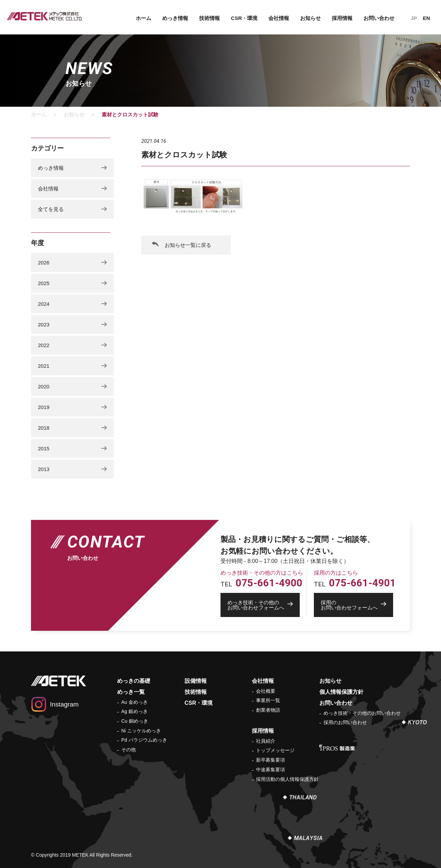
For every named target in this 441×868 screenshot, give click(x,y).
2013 (44, 469)
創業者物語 (268, 710)
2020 (44, 386)
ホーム (143, 18)
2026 (44, 263)
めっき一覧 (131, 692)
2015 (44, 448)
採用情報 (342, 18)
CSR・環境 (244, 18)
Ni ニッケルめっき (141, 731)
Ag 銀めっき (135, 711)
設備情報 (196, 681)
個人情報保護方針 (341, 692)
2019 (44, 407)
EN (426, 18)
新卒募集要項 (270, 760)
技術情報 (209, 18)
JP (414, 18)
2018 (44, 428)
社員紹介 (266, 741)
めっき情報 (175, 18)
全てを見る (51, 209)
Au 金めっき (135, 702)
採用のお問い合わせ (345, 722)
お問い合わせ (379, 18)
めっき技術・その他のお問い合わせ (362, 713)
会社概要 (266, 691)
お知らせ (310, 18)
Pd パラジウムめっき (144, 740)
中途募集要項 (270, 770)
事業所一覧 (268, 700)
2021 (44, 366)
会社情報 (279, 18)
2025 (44, 283)
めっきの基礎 (134, 681)
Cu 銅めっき (135, 721)
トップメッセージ (275, 750)
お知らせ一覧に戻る (188, 245)
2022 (44, 345)
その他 (129, 750)
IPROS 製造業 (337, 748)
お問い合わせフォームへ (264, 605)
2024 (44, 304)
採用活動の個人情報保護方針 (287, 779)
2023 (44, 325)
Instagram (64, 704)
